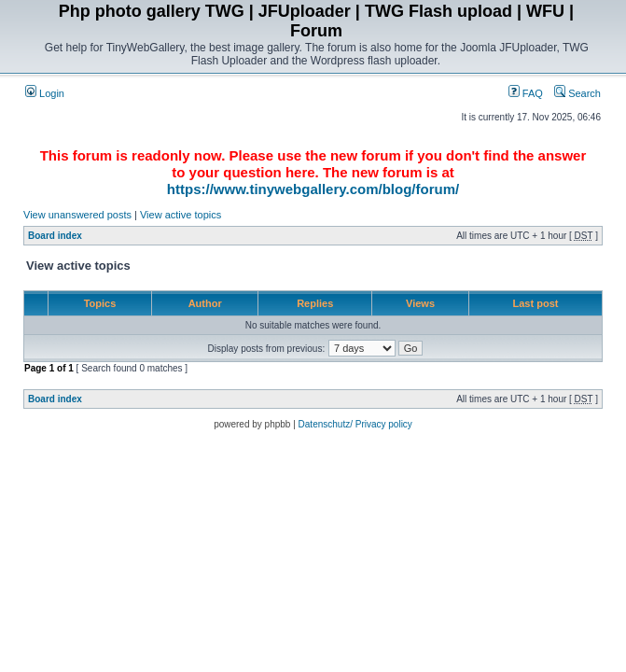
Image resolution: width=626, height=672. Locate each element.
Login (45, 93)
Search (577, 93)
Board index (55, 236)
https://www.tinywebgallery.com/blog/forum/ (313, 189)
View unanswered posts (77, 215)
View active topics (181, 215)
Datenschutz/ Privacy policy (355, 424)
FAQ (526, 93)
